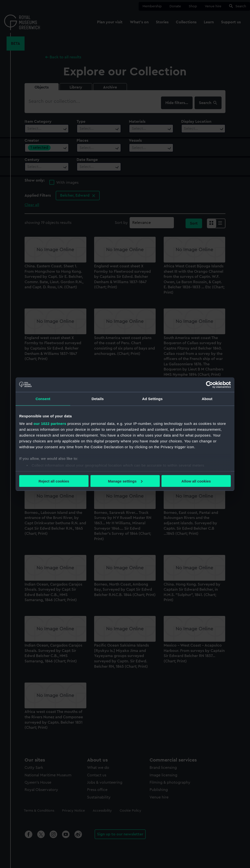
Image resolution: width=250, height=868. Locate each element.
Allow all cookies (196, 481)
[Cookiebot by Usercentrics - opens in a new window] (210, 385)
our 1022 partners (50, 424)
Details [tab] (98, 399)
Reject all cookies (54, 481)
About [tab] (207, 399)
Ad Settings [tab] (152, 399)
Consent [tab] (43, 399)
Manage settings (125, 481)
